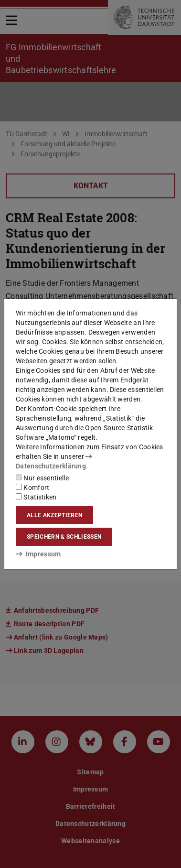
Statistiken (36, 497)
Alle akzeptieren (54, 515)
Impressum (38, 554)
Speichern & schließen (64, 537)
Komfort (32, 488)
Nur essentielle (42, 478)
